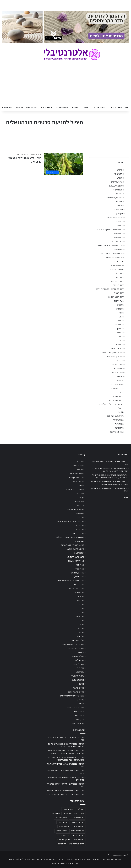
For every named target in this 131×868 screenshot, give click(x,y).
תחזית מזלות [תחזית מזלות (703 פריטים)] (62, 844)
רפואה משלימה (117, 107)
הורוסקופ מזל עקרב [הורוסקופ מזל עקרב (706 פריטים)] (78, 835)
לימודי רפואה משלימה (116, 297)
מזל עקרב (120, 333)
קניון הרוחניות (31, 107)
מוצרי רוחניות (119, 301)
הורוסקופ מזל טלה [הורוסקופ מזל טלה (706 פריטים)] (64, 827)
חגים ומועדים (119, 249)
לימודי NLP (120, 273)
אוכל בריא (120, 170)
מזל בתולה (120, 309)
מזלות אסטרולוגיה (117, 349)
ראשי (127, 107)
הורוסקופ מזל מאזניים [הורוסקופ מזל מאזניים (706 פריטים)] (77, 831)
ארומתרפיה (120, 202)
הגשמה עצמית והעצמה (115, 218)
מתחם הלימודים (47, 107)
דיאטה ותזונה (119, 210)
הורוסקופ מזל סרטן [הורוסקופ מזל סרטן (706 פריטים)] (62, 831)
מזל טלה (121, 321)
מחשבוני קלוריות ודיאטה (115, 356)
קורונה (121, 392)
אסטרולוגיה (120, 194)
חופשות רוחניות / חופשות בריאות (112, 253)
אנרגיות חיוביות (118, 190)
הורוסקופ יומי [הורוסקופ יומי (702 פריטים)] (56, 813)
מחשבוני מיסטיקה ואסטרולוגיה (113, 353)
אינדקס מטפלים (62, 107)
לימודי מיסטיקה (118, 285)
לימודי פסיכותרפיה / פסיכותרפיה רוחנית (110, 289)
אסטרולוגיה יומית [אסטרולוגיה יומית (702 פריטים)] (68, 809)
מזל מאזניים (120, 325)
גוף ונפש (121, 206)
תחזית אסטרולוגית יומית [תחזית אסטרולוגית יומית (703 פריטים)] (77, 844)
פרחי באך (120, 376)
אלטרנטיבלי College (116, 186)
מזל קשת (120, 337)
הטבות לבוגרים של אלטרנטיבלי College (110, 245)
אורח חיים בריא (118, 174)
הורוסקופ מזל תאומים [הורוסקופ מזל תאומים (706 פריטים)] (63, 840)
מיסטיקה (76, 107)
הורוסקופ (19, 107)
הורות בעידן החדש (117, 241)
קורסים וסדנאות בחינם (116, 400)
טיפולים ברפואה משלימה (115, 257)
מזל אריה (120, 305)
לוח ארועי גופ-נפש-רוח (116, 269)
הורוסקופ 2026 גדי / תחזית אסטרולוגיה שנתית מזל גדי (65, 795)
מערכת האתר (35, 155)
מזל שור (121, 341)
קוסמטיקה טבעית (117, 388)
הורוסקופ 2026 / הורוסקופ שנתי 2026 (110, 230)
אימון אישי (120, 178)
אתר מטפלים (7, 107)
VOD (86, 107)
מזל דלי (121, 317)
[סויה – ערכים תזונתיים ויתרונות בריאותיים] (64, 164)
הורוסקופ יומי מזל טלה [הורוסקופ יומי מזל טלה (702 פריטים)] (77, 818)
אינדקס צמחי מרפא (117, 182)
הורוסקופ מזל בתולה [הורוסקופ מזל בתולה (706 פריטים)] (78, 822)
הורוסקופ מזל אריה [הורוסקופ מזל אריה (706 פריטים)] (61, 818)
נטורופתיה (106, 859)
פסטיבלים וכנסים (118, 372)
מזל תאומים (120, 345)
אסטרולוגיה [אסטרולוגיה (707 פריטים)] (81, 809)
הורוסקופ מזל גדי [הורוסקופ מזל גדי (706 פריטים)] (63, 822)
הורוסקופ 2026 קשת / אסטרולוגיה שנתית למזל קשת (66, 791)
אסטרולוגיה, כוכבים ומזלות (114, 198)
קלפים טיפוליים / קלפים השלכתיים (111, 404)
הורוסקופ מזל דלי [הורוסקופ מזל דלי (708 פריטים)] (79, 827)
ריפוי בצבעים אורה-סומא (115, 416)
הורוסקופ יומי (119, 233)
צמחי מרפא (120, 380)
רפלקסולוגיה (119, 428)
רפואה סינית (119, 424)
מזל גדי (121, 313)
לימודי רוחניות (119, 293)
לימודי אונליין (119, 277)
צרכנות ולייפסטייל (117, 384)
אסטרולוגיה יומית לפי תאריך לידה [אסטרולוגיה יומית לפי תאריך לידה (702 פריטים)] (74, 813)
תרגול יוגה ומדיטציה (117, 432)
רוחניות (121, 412)
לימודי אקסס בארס (117, 281)
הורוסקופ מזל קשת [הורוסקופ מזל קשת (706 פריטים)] (63, 835)
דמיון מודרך (120, 214)
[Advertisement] (109, 520)
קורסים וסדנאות (118, 396)
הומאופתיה (120, 222)
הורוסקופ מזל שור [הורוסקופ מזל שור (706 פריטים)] (79, 840)
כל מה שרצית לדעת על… (115, 265)
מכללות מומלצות (118, 364)
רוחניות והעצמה (99, 107)
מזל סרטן (120, 329)
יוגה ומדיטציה (119, 261)
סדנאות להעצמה (118, 368)
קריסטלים (120, 408)
